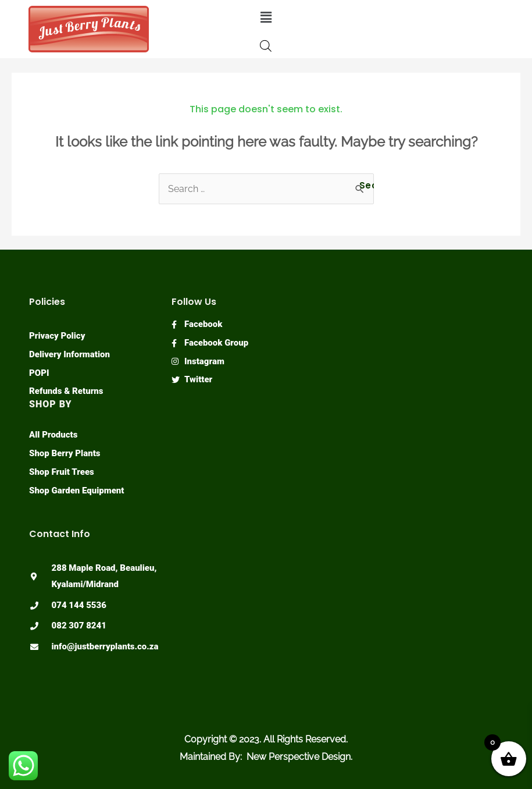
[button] (266, 17)
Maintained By (210, 757)
